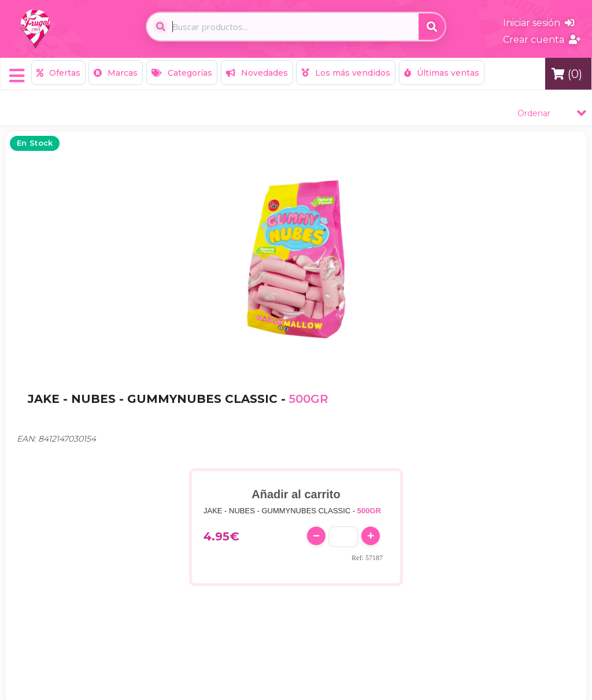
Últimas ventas (442, 73)
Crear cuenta (542, 40)
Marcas (116, 73)
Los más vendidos (346, 73)
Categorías (182, 73)
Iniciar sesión (539, 23)
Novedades (257, 73)
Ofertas (58, 73)
